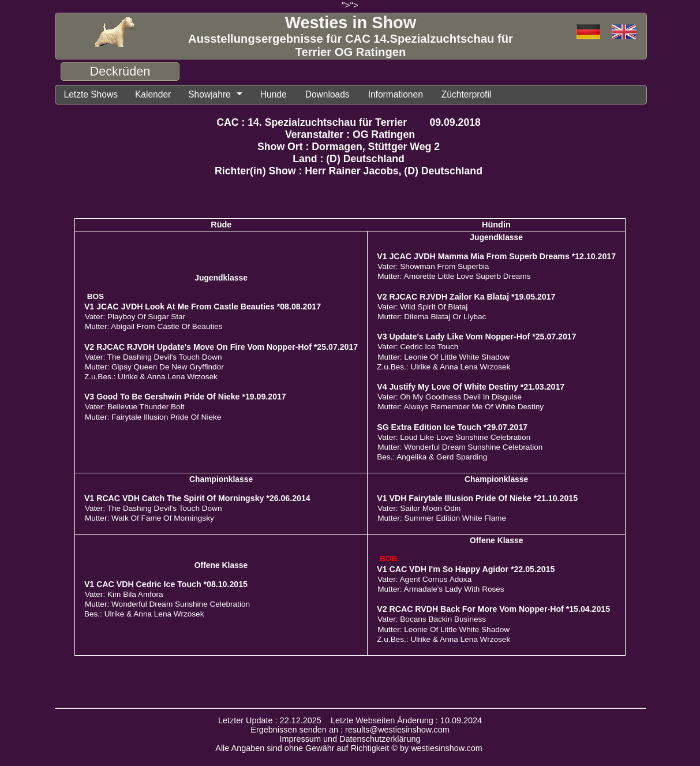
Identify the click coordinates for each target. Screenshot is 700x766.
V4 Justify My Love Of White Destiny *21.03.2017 (471, 387)
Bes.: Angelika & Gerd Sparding (432, 457)
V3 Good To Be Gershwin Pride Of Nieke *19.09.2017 (185, 397)
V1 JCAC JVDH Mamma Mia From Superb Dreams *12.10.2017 (496, 256)
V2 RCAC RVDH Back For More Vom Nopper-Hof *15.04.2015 (493, 609)
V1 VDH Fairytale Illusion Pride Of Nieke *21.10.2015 (477, 498)
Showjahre (209, 94)
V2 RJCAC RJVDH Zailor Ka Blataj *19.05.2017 (466, 297)
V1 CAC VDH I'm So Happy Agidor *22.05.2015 (466, 569)
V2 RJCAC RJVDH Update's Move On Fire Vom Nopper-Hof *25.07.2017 (221, 347)
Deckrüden (120, 71)
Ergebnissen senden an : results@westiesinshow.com (350, 730)
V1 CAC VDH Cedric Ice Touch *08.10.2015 (166, 584)
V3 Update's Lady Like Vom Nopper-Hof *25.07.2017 (476, 337)
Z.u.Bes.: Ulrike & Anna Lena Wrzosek (151, 377)
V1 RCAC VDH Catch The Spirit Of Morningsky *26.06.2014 (197, 498)
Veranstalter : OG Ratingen (350, 134)
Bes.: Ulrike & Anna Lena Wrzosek (144, 614)
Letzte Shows (91, 94)
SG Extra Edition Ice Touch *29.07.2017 (452, 427)
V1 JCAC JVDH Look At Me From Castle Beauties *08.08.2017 (203, 307)
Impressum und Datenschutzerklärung (350, 739)
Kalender (153, 94)
